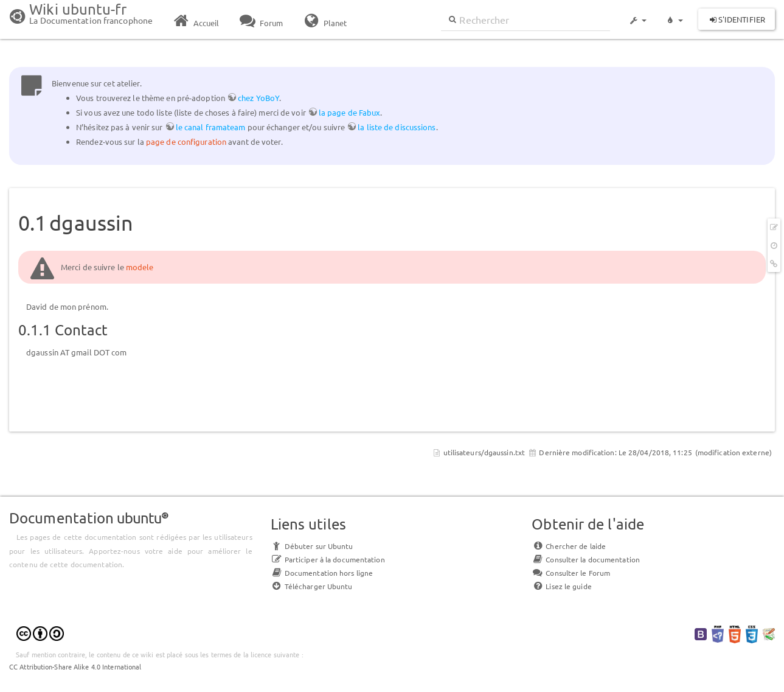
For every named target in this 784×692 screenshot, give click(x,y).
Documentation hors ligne (322, 573)
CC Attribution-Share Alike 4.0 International (75, 666)
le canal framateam (211, 127)
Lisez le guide (561, 586)
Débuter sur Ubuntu (312, 546)
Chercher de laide (569, 546)
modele (140, 267)
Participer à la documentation (328, 559)
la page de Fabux (350, 112)
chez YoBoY (258, 98)
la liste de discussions (397, 127)
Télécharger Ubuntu (312, 586)
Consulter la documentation (586, 559)
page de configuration (186, 142)
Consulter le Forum (571, 573)
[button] (637, 15)
